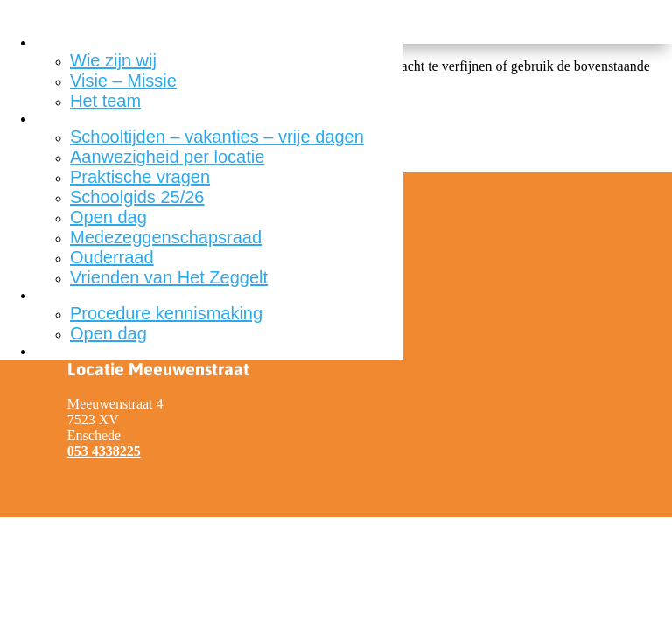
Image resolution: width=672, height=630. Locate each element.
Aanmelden (70, 295)
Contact (59, 351)
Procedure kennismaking (166, 313)
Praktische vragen (140, 177)
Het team (105, 101)
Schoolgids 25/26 (137, 197)
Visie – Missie (123, 80)
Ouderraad (112, 257)
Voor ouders (73, 119)
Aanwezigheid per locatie (167, 157)
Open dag (108, 217)
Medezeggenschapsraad (166, 237)
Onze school (74, 42)
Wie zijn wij (113, 60)
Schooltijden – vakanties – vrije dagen (217, 136)
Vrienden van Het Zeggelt (169, 277)
